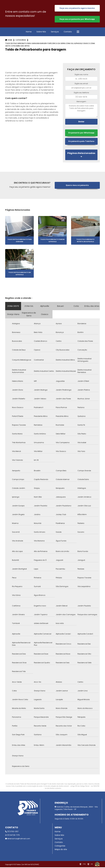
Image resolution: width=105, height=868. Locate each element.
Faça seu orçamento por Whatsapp (77, 20)
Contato (68, 32)
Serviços (55, 32)
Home (29, 32)
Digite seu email (81, 84)
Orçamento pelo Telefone (81, 142)
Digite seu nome (81, 75)
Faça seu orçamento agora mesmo (77, 8)
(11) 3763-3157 (12, 832)
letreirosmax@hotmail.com (18, 839)
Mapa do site (61, 850)
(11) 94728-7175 (12, 836)
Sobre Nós (41, 32)
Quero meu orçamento (77, 186)
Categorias (21, 41)
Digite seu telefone (81, 93)
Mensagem (81, 102)
